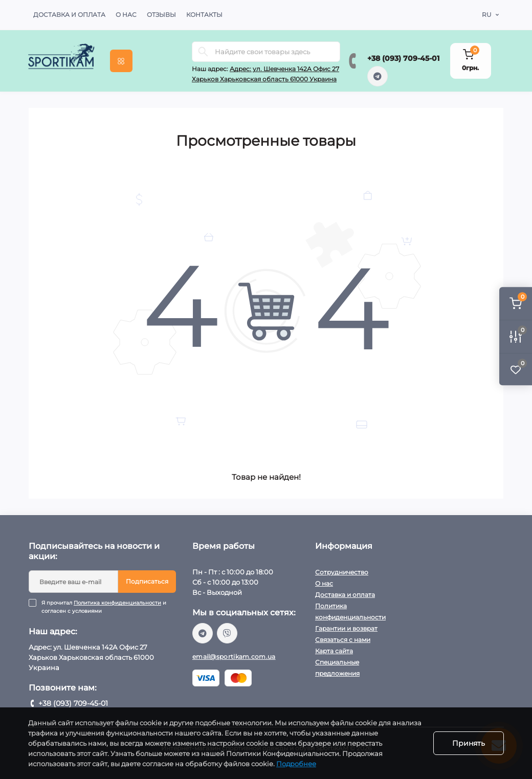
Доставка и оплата (69, 15)
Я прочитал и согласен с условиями (109, 607)
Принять (469, 743)
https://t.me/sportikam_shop (378, 76)
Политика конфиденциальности (117, 603)
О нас (126, 15)
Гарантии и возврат (346, 628)
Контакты (204, 15)
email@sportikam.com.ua (234, 656)
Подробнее (296, 764)
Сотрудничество (342, 572)
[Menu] (121, 61)
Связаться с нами (343, 640)
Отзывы (161, 15)
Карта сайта (334, 651)
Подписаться (147, 581)
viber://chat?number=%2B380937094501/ (227, 633)
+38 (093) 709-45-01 (403, 58)
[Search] (203, 52)
